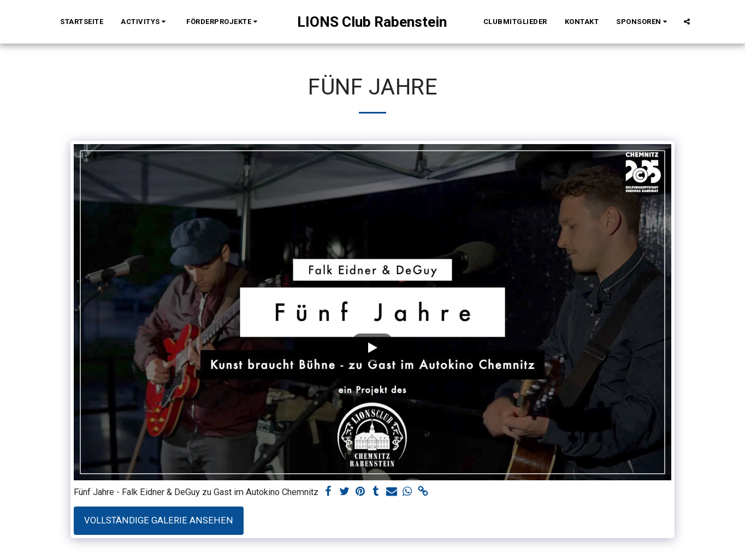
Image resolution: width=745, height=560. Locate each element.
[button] (145, 22)
